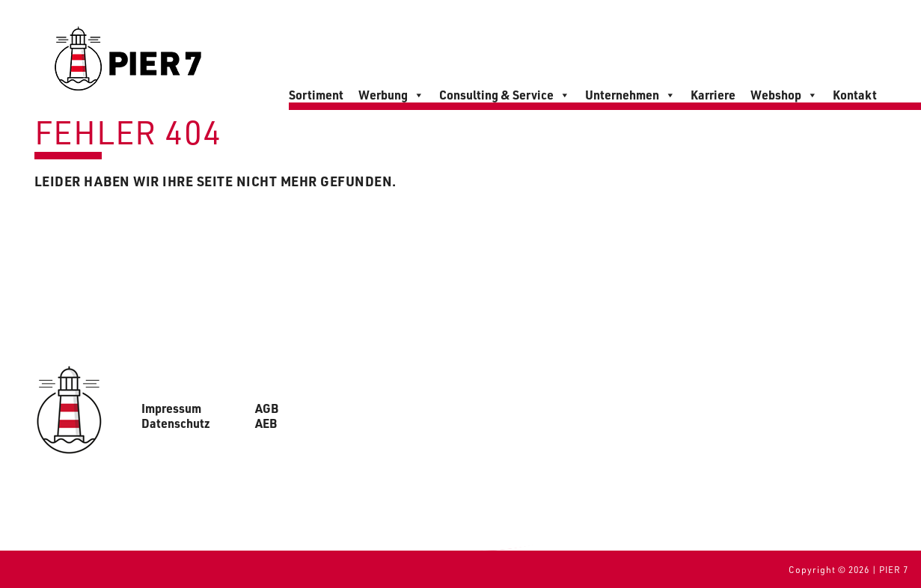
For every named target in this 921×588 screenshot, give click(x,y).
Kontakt (855, 95)
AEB (266, 423)
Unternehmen (630, 95)
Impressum (171, 408)
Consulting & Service (505, 95)
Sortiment (316, 95)
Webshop (784, 95)
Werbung (391, 95)
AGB (267, 408)
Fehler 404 (128, 131)
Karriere (713, 95)
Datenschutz (176, 423)
